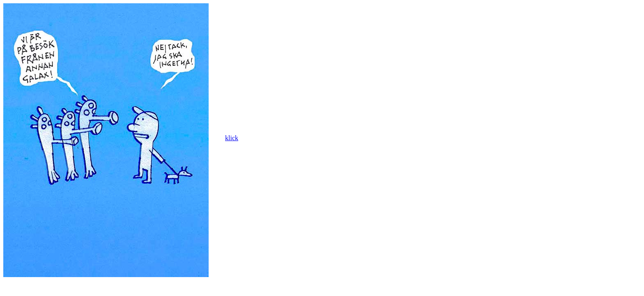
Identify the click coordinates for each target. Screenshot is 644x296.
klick (232, 138)
